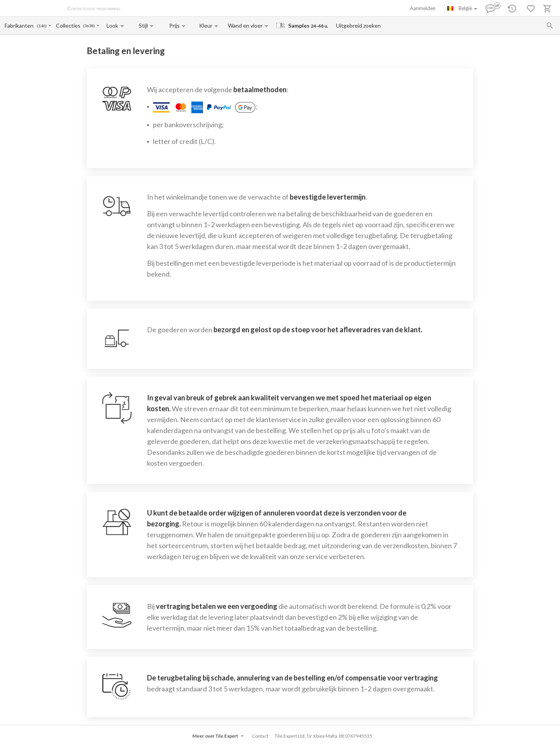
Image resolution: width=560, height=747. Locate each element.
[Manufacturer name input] (20, 25)
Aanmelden (423, 8)
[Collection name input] (69, 25)
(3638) (89, 26)
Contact (260, 736)
